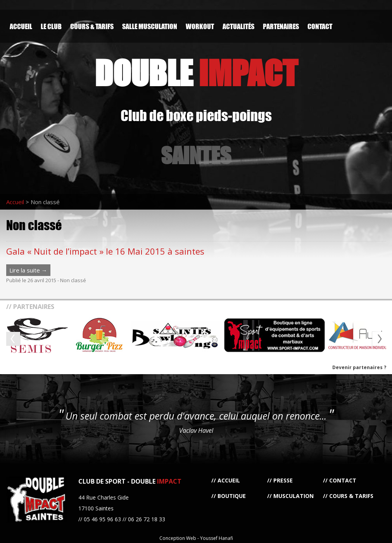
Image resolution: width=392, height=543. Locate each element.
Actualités (238, 26)
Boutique (232, 496)
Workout (200, 26)
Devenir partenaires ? (359, 367)
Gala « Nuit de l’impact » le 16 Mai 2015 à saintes (105, 251)
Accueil (21, 26)
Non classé (73, 280)
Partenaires (281, 26)
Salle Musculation (150, 26)
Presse (283, 480)
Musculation (294, 496)
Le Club (51, 26)
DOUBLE (196, 73)
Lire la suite (28, 270)
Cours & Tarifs (92, 26)
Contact (320, 26)
